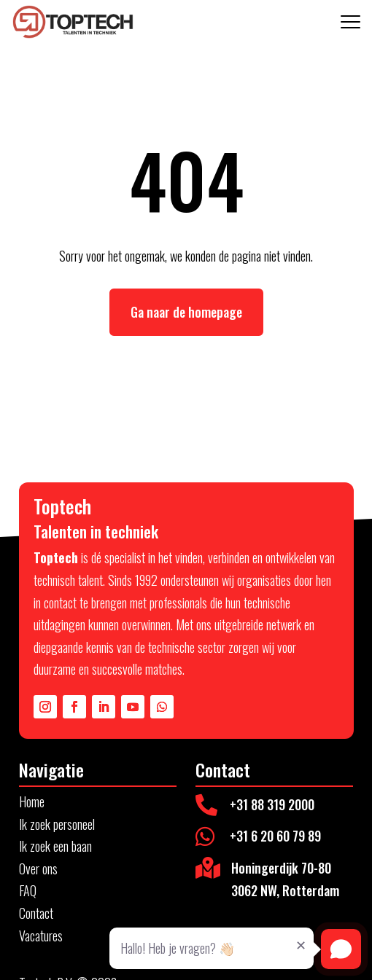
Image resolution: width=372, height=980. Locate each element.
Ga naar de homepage (186, 312)
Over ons (38, 869)
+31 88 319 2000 (272, 804)
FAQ (28, 890)
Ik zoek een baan (55, 846)
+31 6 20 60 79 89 (275, 836)
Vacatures (41, 936)
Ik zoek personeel (57, 824)
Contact (36, 913)
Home (32, 801)
